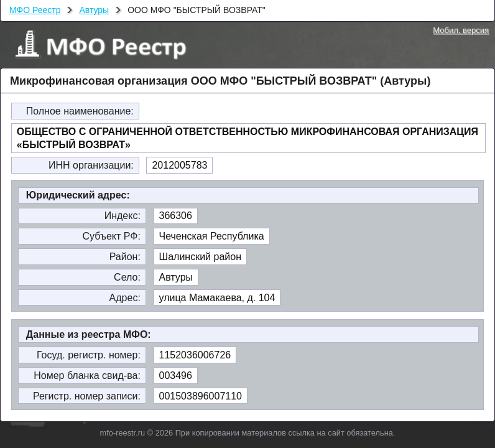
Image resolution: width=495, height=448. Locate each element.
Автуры (94, 10)
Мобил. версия (461, 30)
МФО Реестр (35, 10)
